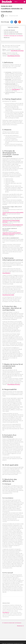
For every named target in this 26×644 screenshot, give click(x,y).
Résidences (7, 38)
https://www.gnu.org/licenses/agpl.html (13, 225)
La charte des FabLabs (9, 30)
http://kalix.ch (6, 612)
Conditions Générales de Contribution (13, 36)
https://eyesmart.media (8, 295)
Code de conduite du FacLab (11, 32)
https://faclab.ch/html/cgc (17, 51)
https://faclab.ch (16, 89)
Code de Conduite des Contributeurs (13, 34)
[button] (24, 2)
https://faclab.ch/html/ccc (14, 56)
